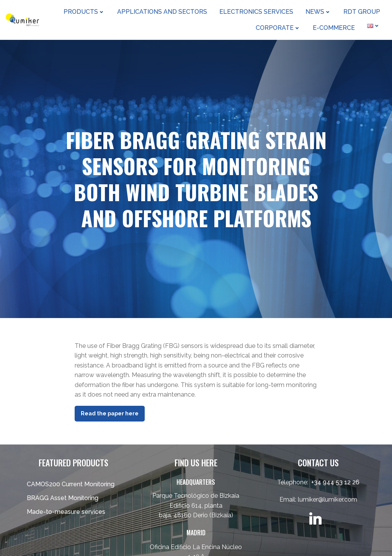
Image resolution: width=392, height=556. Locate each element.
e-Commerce (334, 28)
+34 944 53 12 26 (335, 482)
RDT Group (362, 12)
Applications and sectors (162, 12)
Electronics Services (256, 12)
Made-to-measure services (66, 512)
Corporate (278, 28)
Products (84, 12)
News (318, 12)
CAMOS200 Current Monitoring (71, 484)
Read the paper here (110, 413)
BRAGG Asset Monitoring (63, 498)
